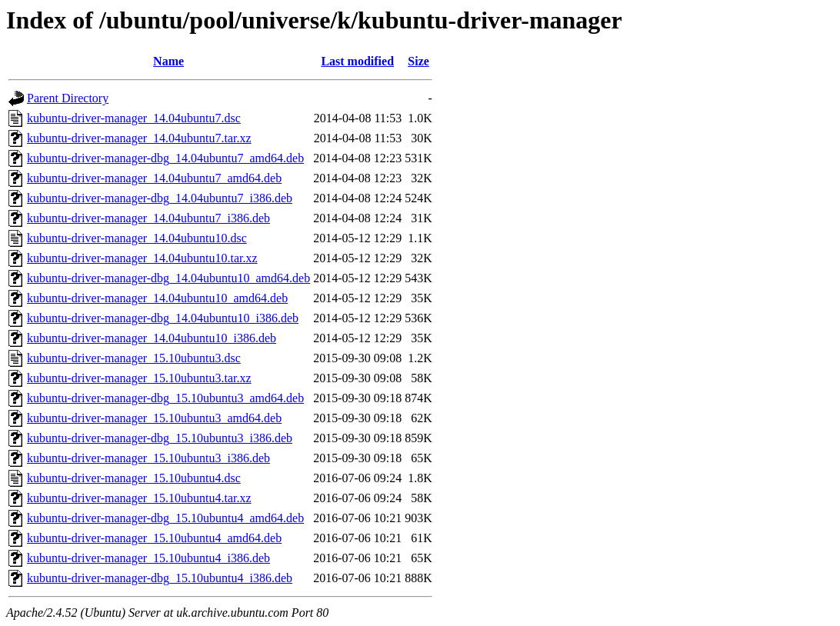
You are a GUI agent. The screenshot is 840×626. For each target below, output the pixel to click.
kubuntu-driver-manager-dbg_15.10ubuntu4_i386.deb (160, 578)
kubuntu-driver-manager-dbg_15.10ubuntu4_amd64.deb (165, 518)
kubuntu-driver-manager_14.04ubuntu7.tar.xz (139, 138)
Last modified (357, 61)
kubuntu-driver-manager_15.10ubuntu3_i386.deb (148, 458)
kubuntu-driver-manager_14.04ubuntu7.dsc (134, 118)
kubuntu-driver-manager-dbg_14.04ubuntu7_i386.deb (160, 198)
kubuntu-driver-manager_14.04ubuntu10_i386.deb (152, 338)
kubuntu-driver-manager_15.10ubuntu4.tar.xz (139, 498)
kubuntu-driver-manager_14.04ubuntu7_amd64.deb (154, 178)
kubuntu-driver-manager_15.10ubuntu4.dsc (134, 478)
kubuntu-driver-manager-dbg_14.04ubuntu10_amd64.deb (168, 278)
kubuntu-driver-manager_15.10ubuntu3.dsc (134, 358)
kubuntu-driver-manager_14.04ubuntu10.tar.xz (142, 258)
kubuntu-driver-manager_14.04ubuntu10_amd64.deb (157, 298)
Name (168, 61)
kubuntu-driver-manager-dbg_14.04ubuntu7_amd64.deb (165, 158)
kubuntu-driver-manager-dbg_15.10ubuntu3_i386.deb (160, 438)
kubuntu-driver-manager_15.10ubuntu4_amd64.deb (154, 538)
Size (418, 61)
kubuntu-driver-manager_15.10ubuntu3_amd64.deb (154, 418)
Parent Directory (68, 98)
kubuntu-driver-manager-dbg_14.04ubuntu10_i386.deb (163, 318)
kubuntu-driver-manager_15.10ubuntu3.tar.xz (139, 378)
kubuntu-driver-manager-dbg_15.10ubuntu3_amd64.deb (165, 398)
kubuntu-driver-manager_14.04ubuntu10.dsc (137, 238)
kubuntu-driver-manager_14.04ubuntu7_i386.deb (148, 218)
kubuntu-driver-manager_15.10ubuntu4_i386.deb (148, 558)
